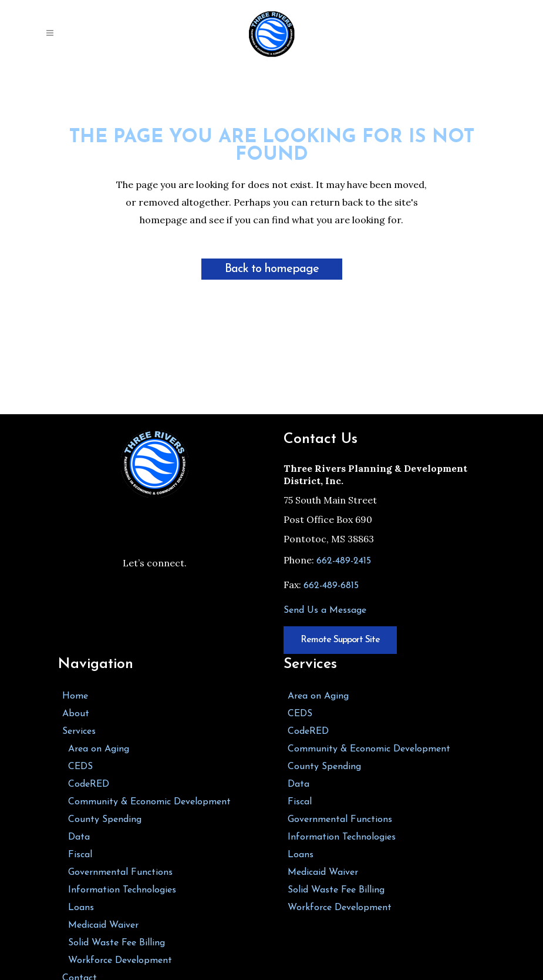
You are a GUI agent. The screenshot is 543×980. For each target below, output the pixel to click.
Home (75, 696)
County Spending (105, 820)
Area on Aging (99, 749)
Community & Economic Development (149, 802)
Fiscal (80, 855)
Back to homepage (272, 269)
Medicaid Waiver (103, 925)
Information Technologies (122, 890)
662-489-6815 (331, 586)
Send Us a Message (325, 610)
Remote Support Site (340, 640)
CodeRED (89, 784)
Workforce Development (120, 961)
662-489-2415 (344, 561)
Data (79, 837)
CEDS (80, 767)
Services (79, 731)
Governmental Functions (120, 872)
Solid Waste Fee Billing (117, 943)
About (76, 714)
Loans (81, 908)
